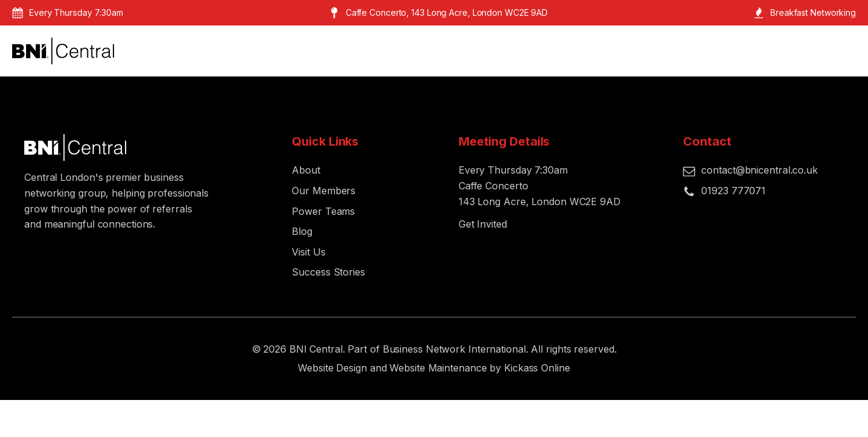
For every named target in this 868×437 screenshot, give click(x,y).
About (306, 170)
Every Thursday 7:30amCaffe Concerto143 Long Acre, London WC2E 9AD (540, 185)
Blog (302, 231)
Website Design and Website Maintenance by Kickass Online (434, 368)
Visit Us (308, 252)
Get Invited (483, 224)
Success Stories (328, 272)
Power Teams (323, 211)
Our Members (324, 191)
